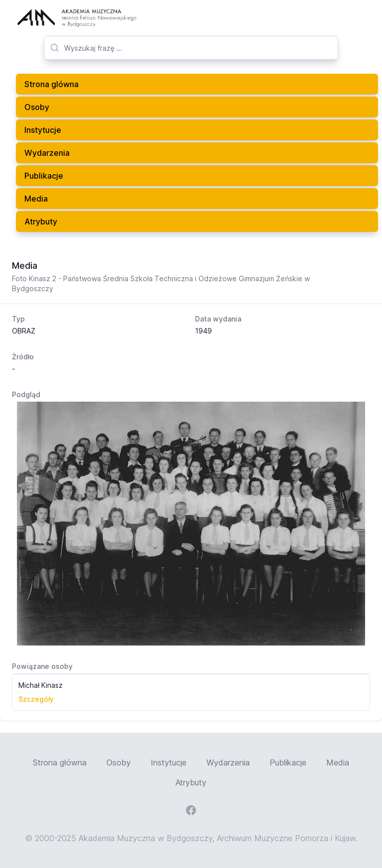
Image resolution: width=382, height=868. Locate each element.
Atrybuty (41, 221)
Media (36, 199)
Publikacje (44, 176)
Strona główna (60, 762)
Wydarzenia (47, 153)
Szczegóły (36, 699)
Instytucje (43, 130)
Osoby (37, 107)
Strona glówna (51, 84)
